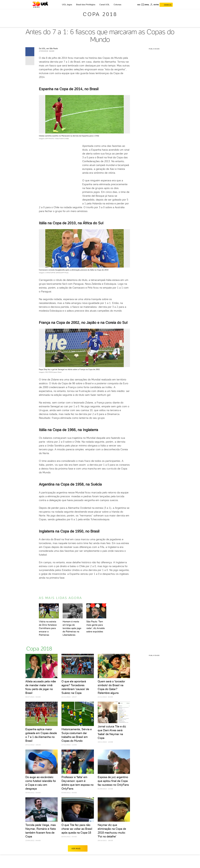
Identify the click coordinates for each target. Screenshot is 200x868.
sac (139, 5)
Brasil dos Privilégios (86, 5)
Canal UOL (104, 5)
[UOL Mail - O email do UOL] (145, 5)
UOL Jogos (67, 5)
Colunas (117, 5)
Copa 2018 (100, 14)
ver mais (78, 848)
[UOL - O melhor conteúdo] (40, 5)
